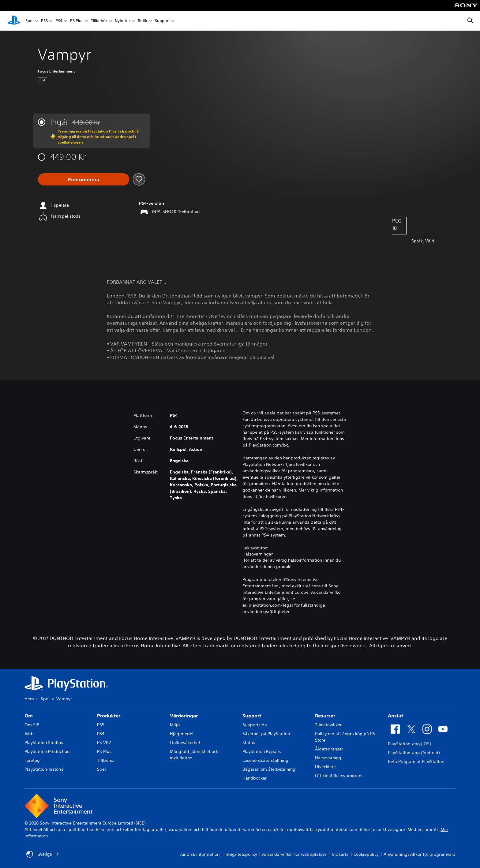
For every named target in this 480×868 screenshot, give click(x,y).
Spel (29, 21)
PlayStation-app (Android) (414, 753)
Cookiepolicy (366, 854)
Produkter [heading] (109, 716)
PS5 (44, 21)
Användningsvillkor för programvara (420, 854)
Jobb (29, 734)
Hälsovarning (328, 758)
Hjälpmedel (182, 734)
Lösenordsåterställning (265, 760)
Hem (29, 699)
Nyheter (122, 21)
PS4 (59, 21)
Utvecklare (325, 767)
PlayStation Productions (48, 751)
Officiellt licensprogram (339, 776)
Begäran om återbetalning (269, 769)
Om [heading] (29, 716)
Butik (142, 21)
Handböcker (255, 778)
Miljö (175, 725)
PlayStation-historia (44, 769)
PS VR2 (104, 743)
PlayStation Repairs (262, 751)
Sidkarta (340, 854)
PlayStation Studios (44, 743)
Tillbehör (99, 21)
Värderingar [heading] (184, 716)
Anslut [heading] (396, 716)
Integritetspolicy (241, 854)
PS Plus (77, 21)
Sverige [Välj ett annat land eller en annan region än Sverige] (43, 854)
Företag (32, 760)
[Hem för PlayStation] (14, 21)
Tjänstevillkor (328, 725)
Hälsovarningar (258, 554)
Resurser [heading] (325, 716)
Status (249, 743)
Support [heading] (252, 716)
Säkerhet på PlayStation (266, 734)
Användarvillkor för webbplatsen (295, 854)
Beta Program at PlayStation (416, 761)
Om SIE (32, 725)
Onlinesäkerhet (185, 743)
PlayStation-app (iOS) (409, 744)
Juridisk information (200, 854)
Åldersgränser (329, 749)
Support (162, 21)
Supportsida (255, 725)
